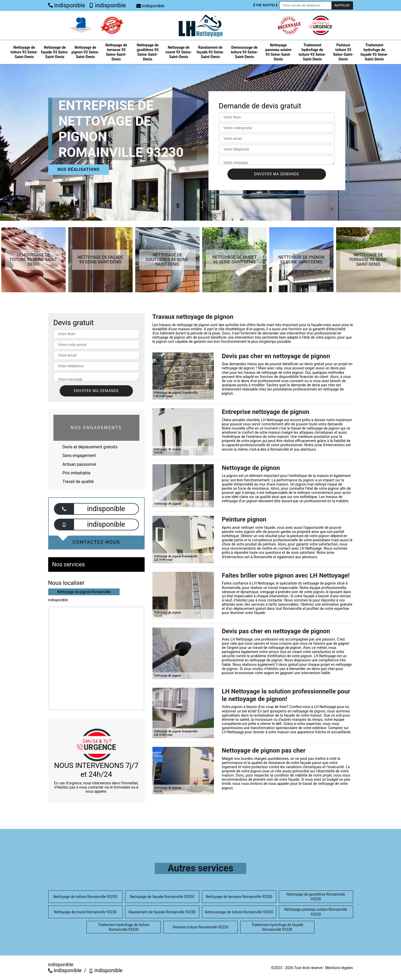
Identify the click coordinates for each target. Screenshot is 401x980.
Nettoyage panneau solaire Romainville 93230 (316, 912)
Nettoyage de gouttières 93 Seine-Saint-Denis (148, 52)
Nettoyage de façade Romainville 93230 (162, 897)
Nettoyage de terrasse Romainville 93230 (239, 897)
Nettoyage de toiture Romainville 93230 (85, 897)
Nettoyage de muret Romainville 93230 (85, 912)
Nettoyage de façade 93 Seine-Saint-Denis (55, 52)
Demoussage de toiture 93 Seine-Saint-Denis (245, 52)
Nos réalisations (79, 169)
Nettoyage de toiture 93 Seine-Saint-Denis (24, 52)
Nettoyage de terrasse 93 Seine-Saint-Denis (116, 52)
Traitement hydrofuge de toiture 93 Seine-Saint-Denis (312, 52)
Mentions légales (339, 968)
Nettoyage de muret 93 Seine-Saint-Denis (179, 52)
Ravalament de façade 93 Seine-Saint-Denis (210, 52)
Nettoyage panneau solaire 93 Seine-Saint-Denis (278, 52)
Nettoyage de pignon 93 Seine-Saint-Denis (85, 52)
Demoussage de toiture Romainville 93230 (239, 912)
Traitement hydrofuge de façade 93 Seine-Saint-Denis (374, 52)
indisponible (67, 5)
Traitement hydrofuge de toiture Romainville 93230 (124, 927)
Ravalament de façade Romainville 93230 (162, 912)
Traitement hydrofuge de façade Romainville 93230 (277, 927)
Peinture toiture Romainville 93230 (201, 927)
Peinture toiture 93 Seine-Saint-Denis (343, 52)
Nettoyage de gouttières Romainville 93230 (316, 897)
